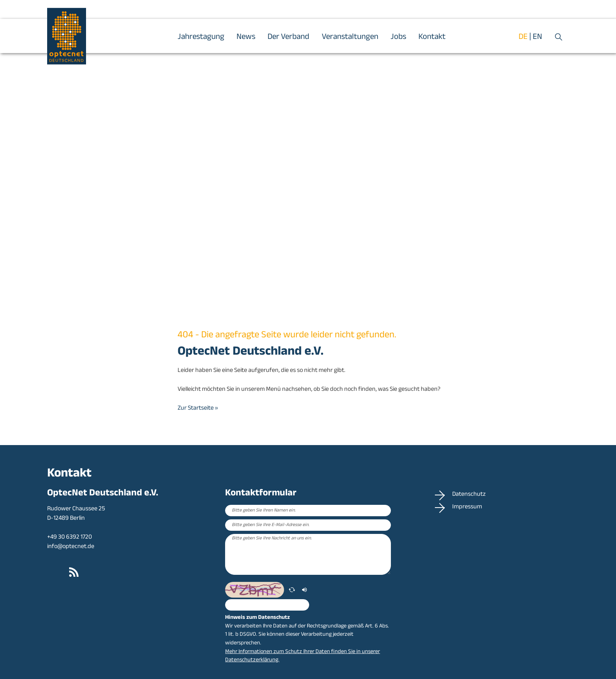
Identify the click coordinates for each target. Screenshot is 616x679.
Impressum (469, 508)
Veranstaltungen (350, 38)
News (246, 38)
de (523, 38)
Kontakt (432, 38)
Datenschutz (471, 495)
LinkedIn (53, 572)
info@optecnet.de (71, 547)
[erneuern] (292, 590)
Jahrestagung (201, 38)
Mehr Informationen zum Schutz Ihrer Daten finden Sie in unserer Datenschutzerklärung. (302, 656)
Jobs (398, 38)
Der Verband (288, 38)
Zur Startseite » (198, 409)
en (537, 38)
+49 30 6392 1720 (70, 538)
